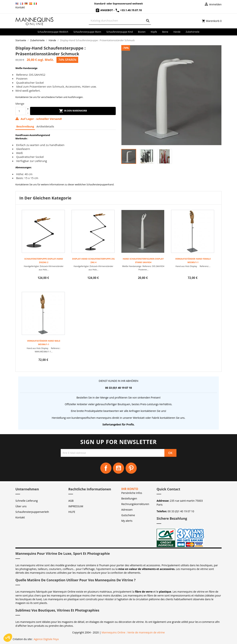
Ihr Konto (130, 489)
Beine (165, 32)
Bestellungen (129, 498)
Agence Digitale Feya (46, 639)
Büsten (142, 32)
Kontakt (20, 7)
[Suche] (120, 21)
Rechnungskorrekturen (135, 504)
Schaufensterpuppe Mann (87, 32)
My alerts (127, 521)
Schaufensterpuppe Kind (120, 32)
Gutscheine (128, 515)
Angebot (104, 10)
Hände (177, 32)
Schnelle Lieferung (27, 501)
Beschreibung (25, 126)
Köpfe (154, 32)
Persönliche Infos (132, 493)
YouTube (118, 468)
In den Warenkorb (73, 111)
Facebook (106, 468)
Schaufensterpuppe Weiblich (53, 32)
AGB (71, 501)
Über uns (21, 506)
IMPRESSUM (76, 506)
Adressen (127, 510)
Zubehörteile (193, 32)
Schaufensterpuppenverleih (32, 512)
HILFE (72, 512)
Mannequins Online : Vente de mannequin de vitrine (133, 632)
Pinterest (131, 468)
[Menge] (21, 111)
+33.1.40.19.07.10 (129, 10)
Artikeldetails (45, 126)
